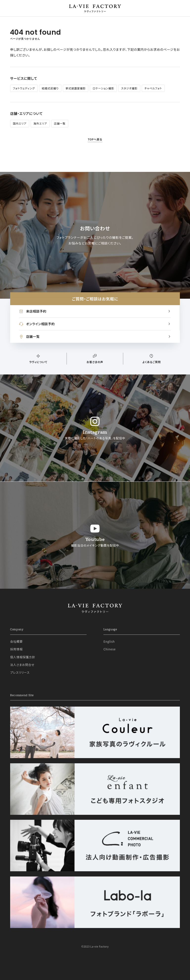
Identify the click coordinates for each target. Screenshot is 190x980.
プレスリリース (20, 672)
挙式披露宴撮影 (76, 88)
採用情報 (16, 649)
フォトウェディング (24, 88)
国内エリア (20, 123)
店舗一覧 (60, 123)
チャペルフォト (153, 88)
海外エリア (40, 123)
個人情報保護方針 (23, 657)
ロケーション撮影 (103, 88)
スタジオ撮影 (129, 88)
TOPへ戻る (95, 139)
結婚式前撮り (50, 88)
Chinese (109, 649)
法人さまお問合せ (22, 665)
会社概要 (16, 641)
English (109, 641)
